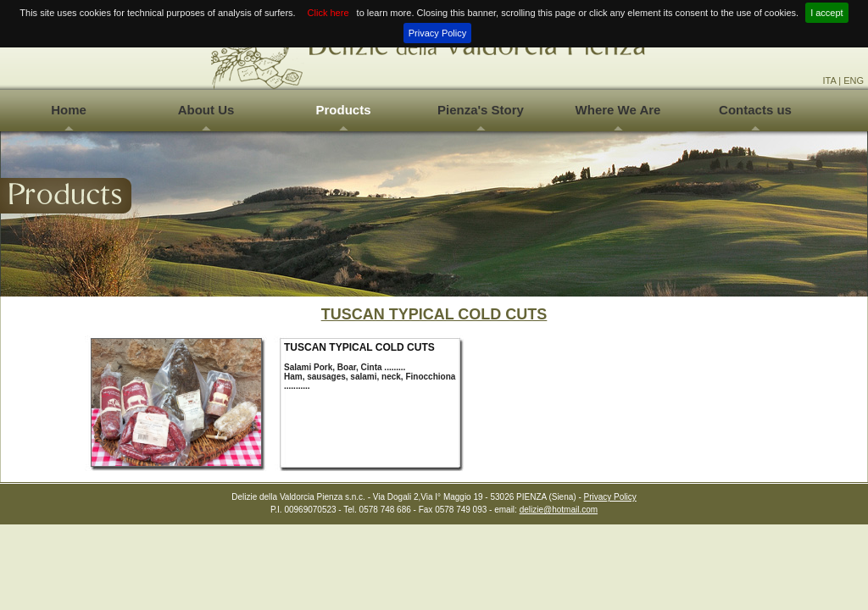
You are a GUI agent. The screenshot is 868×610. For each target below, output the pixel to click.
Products (343, 110)
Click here (328, 13)
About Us (206, 110)
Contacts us (755, 110)
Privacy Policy (437, 33)
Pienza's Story (481, 110)
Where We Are (618, 110)
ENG (854, 80)
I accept (827, 13)
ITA (829, 80)
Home (69, 110)
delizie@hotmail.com (559, 510)
